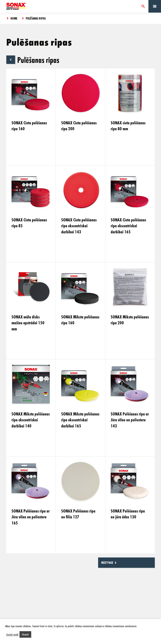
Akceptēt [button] (25, 634)
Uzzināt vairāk (12, 635)
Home (14, 18)
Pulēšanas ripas (36, 18)
